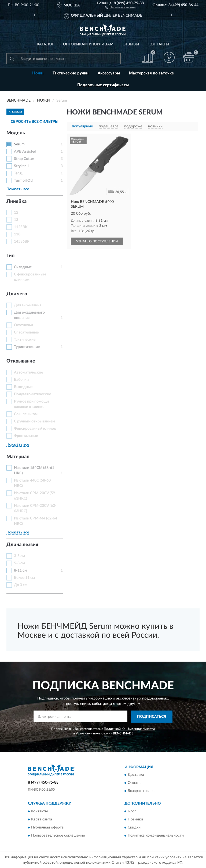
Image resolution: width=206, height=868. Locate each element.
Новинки (135, 819)
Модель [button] (16, 133)
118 (17, 234)
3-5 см (19, 556)
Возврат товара (141, 791)
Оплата (134, 783)
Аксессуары (109, 73)
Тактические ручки (71, 73)
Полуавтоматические (32, 394)
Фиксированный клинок (35, 429)
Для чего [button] (17, 294)
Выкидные (23, 387)
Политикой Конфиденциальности (129, 729)
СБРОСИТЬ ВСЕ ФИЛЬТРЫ (35, 122)
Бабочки (21, 380)
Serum (19, 144)
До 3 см (21, 585)
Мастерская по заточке (151, 73)
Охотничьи (23, 325)
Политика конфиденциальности (156, 835)
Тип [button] (10, 256)
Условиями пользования (94, 733)
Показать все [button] (18, 189)
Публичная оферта (47, 827)
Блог (132, 811)
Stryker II (21, 166)
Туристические (27, 347)
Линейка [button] (16, 202)
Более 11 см (24, 578)
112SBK (21, 227)
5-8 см (19, 563)
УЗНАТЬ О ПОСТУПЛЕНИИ (97, 241)
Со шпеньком (26, 414)
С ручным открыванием (34, 421)
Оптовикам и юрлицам (88, 44)
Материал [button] (18, 457)
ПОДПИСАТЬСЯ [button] (152, 717)
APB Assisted (25, 152)
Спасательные (26, 332)
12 (16, 213)
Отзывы (131, 44)
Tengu (19, 173)
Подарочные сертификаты (103, 85)
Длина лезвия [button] (22, 545)
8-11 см (21, 571)
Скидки (134, 827)
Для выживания (28, 305)
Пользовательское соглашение (58, 835)
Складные (23, 267)
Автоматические (28, 372)
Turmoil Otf (23, 181)
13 (16, 220)
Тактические (25, 340)
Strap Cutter (24, 159)
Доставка (136, 775)
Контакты (159, 44)
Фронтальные (26, 436)
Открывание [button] (21, 361)
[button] (120, 7)
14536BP (22, 242)
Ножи (38, 73)
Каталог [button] (45, 44)
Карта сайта (42, 819)
